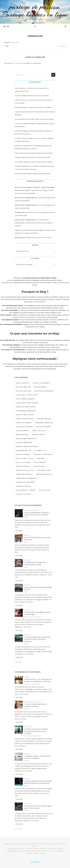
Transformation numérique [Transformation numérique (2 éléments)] (26, 478)
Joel (7, 46)
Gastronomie (43, 848)
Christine (18, 238)
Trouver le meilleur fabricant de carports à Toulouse (32, 96)
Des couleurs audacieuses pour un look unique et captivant (34, 162)
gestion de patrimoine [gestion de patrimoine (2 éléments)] (25, 427)
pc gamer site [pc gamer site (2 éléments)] (40, 450)
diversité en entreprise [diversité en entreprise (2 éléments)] (25, 419)
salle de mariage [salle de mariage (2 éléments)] (40, 462)
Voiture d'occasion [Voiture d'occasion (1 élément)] (23, 494)
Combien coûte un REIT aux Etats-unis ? (39, 237)
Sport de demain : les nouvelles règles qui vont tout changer (34, 119)
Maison (27, 535)
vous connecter (17, 63)
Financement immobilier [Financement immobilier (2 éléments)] (44, 423)
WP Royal (35, 846)
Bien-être (27, 560)
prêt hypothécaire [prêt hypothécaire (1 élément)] (23, 454)
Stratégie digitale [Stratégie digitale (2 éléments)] (44, 470)
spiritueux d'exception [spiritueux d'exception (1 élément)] (25, 470)
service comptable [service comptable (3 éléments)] (23, 466)
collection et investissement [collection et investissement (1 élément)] (27, 403)
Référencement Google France (46, 844)
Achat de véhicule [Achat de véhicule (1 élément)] (23, 383)
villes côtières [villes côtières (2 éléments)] (44, 490)
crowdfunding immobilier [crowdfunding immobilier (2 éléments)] (26, 411)
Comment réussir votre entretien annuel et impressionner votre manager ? (36, 731)
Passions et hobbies (24, 844)
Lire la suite (15, 42)
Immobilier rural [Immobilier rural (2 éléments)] (22, 435)
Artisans (27, 754)
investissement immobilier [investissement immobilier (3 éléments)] (26, 439)
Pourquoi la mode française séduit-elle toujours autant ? (33, 174)
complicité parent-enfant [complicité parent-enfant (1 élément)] (26, 407)
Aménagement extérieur (33, 702)
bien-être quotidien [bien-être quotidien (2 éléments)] (24, 391)
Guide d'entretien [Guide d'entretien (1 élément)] (39, 431)
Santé (50, 851)
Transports (36, 853)
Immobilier (50, 848)
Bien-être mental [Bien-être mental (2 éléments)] (41, 387)
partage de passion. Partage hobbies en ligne (35, 11)
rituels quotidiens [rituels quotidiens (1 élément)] (23, 462)
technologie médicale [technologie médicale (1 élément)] (24, 474)
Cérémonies (28, 848)
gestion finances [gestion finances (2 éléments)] (22, 431)
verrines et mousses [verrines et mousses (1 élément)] (24, 486)
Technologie (29, 853)
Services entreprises (32, 510)
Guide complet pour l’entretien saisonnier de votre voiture (34, 153)
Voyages (27, 610)
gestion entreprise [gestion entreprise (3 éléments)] (44, 427)
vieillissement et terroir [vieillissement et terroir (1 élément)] (26, 490)
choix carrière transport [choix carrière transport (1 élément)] (26, 399)
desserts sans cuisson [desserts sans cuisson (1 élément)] (25, 415)
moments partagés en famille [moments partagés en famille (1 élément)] (27, 446)
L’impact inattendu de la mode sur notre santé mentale (33, 157)
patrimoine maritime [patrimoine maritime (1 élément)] (24, 450)
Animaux (10, 848)
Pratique (27, 585)
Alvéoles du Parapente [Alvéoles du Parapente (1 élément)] (42, 383)
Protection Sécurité (42, 851)
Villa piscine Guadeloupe (25, 198)
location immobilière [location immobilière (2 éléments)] (24, 443)
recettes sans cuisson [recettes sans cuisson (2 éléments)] (25, 458)
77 (19, 662)
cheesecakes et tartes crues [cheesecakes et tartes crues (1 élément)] (27, 395)
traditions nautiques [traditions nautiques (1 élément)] (44, 474)
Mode (28, 851)
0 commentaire (62, 46)
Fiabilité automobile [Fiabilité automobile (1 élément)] (24, 423)
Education (28, 727)
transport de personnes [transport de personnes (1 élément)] (25, 482)
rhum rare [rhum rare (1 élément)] (40, 458)
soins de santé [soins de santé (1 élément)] (39, 466)
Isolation (24, 851)
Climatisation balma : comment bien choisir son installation (33, 107)
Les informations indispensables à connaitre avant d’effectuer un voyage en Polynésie (34, 223)
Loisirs (27, 677)
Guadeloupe (19, 212)
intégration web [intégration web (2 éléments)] (38, 435)
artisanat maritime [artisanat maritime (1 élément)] (23, 387)
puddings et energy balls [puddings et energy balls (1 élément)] (43, 454)
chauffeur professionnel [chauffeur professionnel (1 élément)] (44, 391)
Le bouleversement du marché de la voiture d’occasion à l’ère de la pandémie (37, 639)
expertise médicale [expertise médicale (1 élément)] (44, 419)
